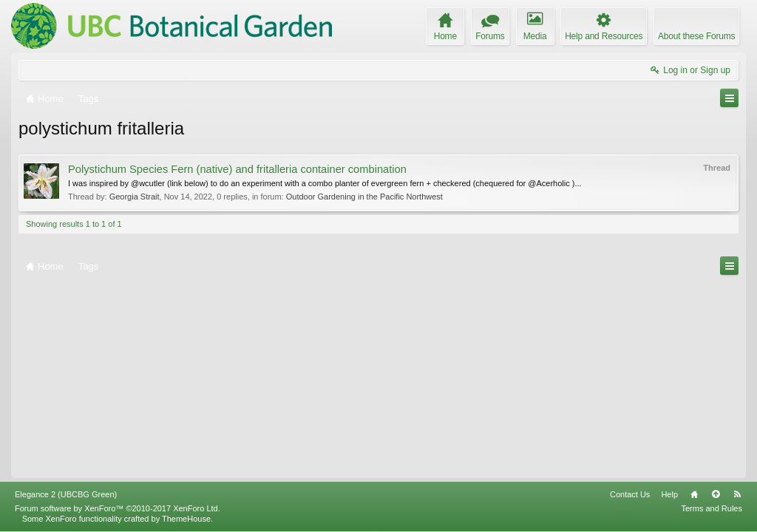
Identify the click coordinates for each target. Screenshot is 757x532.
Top (716, 494)
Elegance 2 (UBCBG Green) (66, 494)
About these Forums (696, 36)
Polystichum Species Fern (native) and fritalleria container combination (237, 169)
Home (694, 494)
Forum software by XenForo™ (118, 508)
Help (669, 494)
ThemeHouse (186, 519)
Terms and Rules (712, 508)
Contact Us (630, 494)
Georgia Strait (135, 197)
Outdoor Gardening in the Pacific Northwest (364, 197)
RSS (737, 494)
